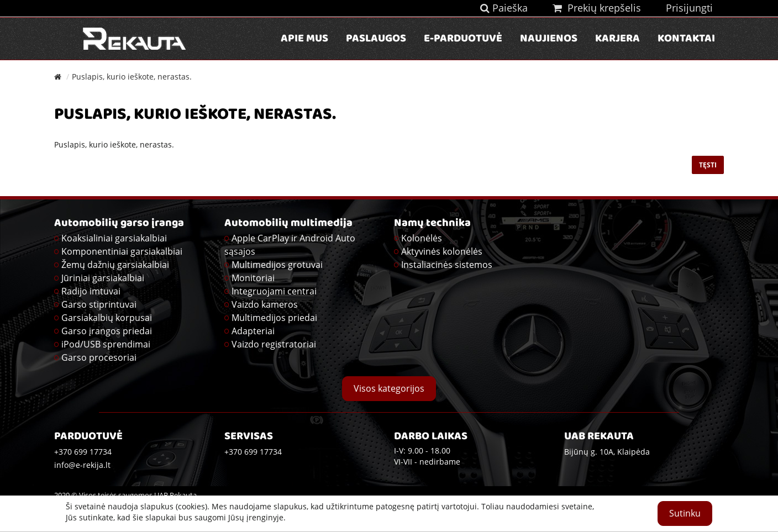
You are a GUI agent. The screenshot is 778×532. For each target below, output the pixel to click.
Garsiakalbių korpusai (107, 318)
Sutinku (685, 513)
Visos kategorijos (389, 388)
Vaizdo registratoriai (274, 344)
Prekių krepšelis (597, 8)
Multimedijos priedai (274, 318)
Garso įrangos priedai (107, 331)
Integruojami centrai (274, 291)
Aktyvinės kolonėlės (442, 251)
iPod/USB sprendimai (106, 344)
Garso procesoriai (99, 357)
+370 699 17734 (253, 452)
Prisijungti (689, 8)
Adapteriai (253, 331)
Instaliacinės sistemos (447, 265)
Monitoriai (253, 278)
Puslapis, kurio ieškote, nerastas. (132, 77)
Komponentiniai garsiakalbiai (122, 251)
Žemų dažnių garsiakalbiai (115, 265)
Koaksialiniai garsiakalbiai (114, 238)
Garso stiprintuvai (99, 304)
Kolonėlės (422, 238)
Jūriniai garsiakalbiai (103, 278)
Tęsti (708, 165)
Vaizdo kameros (265, 304)
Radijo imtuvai (91, 291)
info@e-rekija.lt (82, 465)
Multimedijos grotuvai (277, 265)
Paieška (504, 8)
